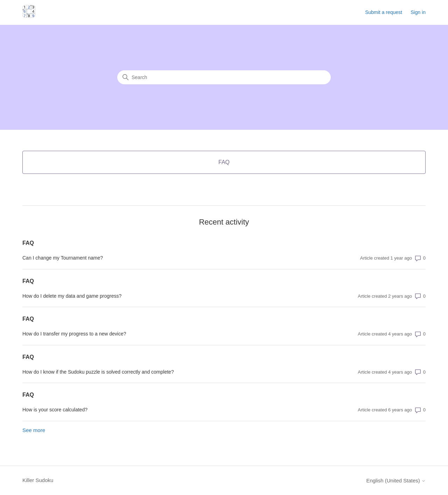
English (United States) (396, 480)
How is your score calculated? (55, 410)
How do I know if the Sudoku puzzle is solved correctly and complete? (98, 372)
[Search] (224, 77)
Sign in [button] (418, 12)
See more (34, 430)
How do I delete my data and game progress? (72, 296)
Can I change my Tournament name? (63, 258)
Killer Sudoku (38, 480)
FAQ (28, 243)
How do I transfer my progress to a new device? (74, 334)
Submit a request (384, 12)
